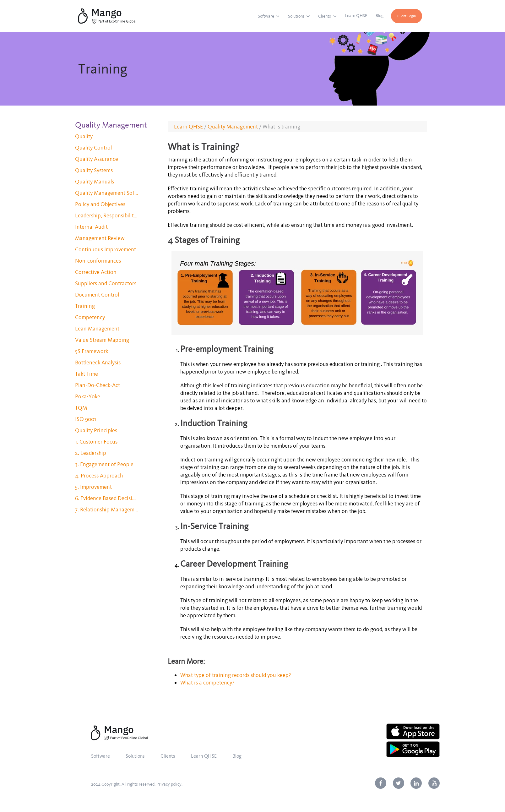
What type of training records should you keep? (236, 675)
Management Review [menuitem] (100, 238)
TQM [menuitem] (81, 408)
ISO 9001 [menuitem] (86, 419)
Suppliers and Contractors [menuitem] (106, 283)
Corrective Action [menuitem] (96, 272)
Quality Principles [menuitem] (96, 430)
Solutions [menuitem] (296, 16)
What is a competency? (208, 683)
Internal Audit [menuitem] (91, 227)
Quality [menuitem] (84, 136)
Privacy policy (169, 784)
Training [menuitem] (85, 306)
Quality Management (233, 127)
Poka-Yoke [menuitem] (88, 396)
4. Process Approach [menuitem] (99, 476)
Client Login (407, 16)
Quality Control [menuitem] (93, 148)
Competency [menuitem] (90, 317)
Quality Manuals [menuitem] (95, 182)
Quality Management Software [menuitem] (106, 193)
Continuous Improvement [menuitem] (106, 249)
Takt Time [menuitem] (87, 374)
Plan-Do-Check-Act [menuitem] (98, 385)
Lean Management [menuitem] (97, 329)
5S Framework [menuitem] (92, 351)
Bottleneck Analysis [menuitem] (98, 362)
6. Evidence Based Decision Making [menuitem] (106, 498)
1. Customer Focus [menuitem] (96, 442)
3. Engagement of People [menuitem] (104, 464)
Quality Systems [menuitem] (94, 170)
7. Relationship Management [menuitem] (106, 510)
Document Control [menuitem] (97, 295)
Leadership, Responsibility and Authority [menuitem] (106, 215)
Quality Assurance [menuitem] (97, 159)
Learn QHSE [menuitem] (356, 16)
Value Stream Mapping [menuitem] (102, 340)
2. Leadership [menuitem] (91, 453)
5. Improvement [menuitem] (93, 487)
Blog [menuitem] (380, 16)
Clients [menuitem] (325, 16)
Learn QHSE (188, 127)
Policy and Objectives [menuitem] (100, 204)
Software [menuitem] (266, 16)
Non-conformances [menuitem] (98, 261)
